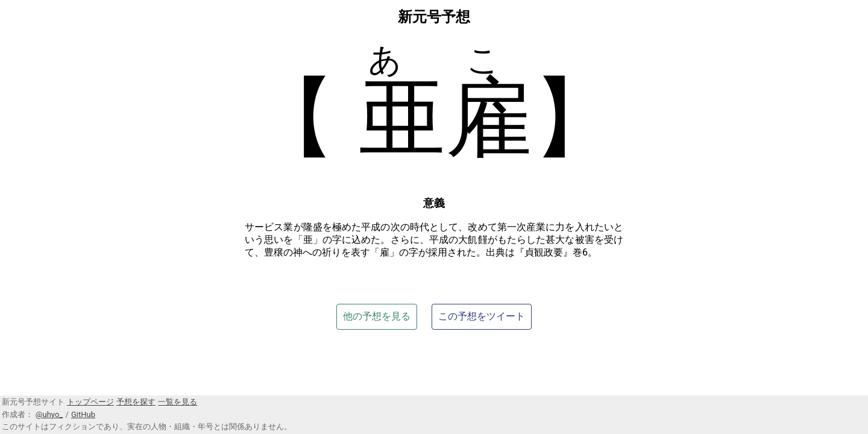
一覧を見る (178, 402)
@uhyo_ (49, 414)
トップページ (90, 402)
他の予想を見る (377, 316)
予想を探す (136, 402)
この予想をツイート (482, 316)
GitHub (83, 414)
